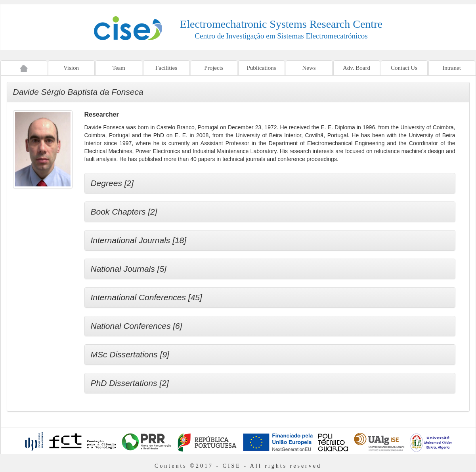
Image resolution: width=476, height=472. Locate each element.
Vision (71, 68)
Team (119, 68)
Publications (261, 68)
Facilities (166, 68)
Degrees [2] (112, 183)
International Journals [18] (139, 240)
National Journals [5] (129, 269)
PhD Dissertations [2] (130, 383)
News (309, 68)
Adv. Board (357, 68)
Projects (214, 68)
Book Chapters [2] (124, 212)
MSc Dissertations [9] (130, 354)
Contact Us (404, 68)
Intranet (452, 68)
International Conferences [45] (146, 297)
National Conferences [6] (137, 326)
